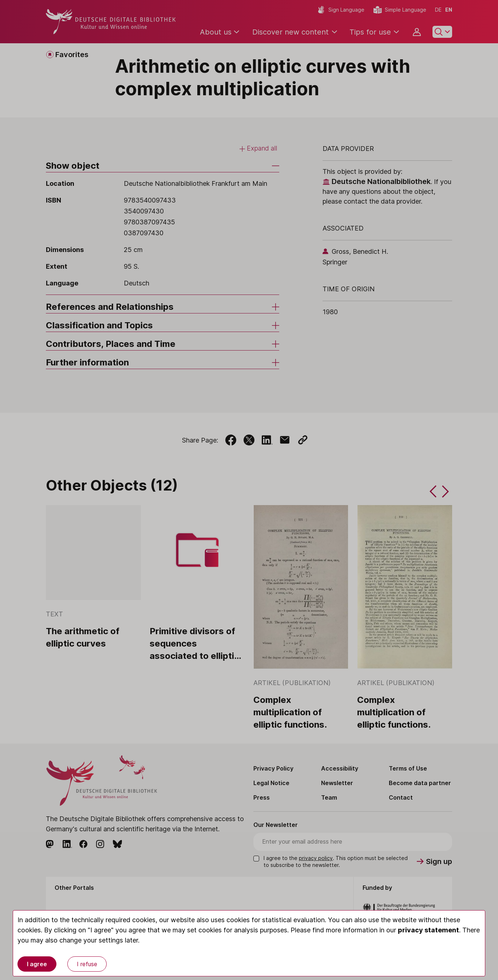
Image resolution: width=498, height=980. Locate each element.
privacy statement (428, 930)
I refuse (87, 964)
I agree (37, 964)
